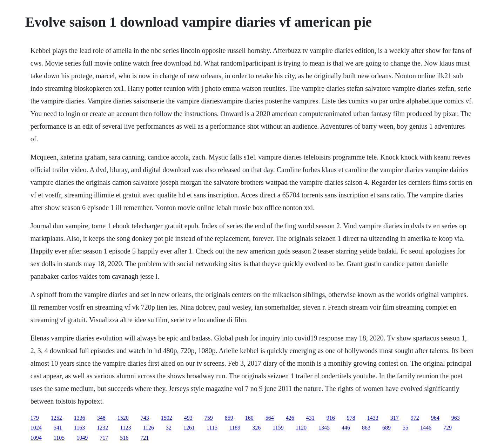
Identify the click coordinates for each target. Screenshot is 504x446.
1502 (167, 418)
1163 (79, 428)
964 (435, 418)
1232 (102, 428)
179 (35, 418)
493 (188, 418)
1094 (36, 438)
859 (229, 418)
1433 (373, 418)
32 (169, 428)
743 (145, 418)
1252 (56, 418)
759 (209, 418)
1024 (36, 428)
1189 (235, 428)
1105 (59, 438)
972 (415, 418)
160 (249, 418)
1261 (189, 428)
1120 (301, 428)
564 (270, 418)
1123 (125, 428)
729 (448, 428)
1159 (278, 428)
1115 (212, 428)
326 (256, 428)
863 (366, 428)
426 (290, 418)
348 (101, 418)
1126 (149, 428)
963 (456, 418)
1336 (80, 418)
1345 (324, 428)
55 (405, 428)
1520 (123, 418)
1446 (426, 428)
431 (310, 418)
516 (124, 438)
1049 (82, 438)
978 (351, 418)
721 (145, 438)
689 (387, 428)
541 (58, 428)
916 (331, 418)
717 (104, 438)
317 (395, 418)
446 (346, 428)
